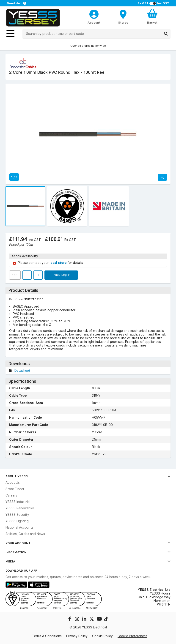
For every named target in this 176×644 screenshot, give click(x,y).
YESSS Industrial (18, 502)
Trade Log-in (61, 275)
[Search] (166, 34)
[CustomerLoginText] (94, 14)
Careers (11, 495)
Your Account (88, 543)
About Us (13, 483)
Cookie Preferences (132, 636)
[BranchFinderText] (123, 16)
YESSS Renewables (20, 508)
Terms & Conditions (47, 636)
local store (58, 263)
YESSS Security (17, 515)
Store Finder (15, 489)
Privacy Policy (77, 636)
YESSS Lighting (17, 521)
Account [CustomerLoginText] (94, 22)
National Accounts (19, 527)
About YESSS (88, 476)
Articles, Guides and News (25, 534)
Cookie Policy (102, 636)
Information (88, 552)
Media (88, 561)
